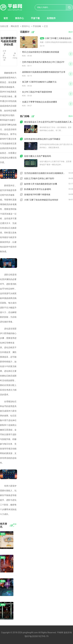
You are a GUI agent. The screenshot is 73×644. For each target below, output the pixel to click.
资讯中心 (19, 18)
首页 (6, 18)
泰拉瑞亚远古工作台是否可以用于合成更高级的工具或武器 (49, 122)
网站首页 (15, 26)
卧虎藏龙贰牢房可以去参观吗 (38, 189)
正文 (46, 26)
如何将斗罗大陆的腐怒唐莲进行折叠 (41, 184)
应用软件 (51, 18)
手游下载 (35, 18)
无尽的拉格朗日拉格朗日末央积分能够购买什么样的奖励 (46, 173)
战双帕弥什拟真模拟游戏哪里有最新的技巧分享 (44, 72)
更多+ (15, 525)
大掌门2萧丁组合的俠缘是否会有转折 (41, 200)
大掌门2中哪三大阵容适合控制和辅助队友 (59, 38)
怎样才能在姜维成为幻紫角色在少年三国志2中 (43, 62)
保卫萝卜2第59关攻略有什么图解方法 (39, 82)
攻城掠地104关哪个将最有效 (37, 194)
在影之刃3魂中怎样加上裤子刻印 (39, 178)
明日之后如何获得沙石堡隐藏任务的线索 (41, 52)
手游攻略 (37, 26)
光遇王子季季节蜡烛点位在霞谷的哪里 (40, 102)
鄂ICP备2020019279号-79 (36, 636)
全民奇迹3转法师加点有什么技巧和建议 (42, 139)
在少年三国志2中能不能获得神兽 (37, 92)
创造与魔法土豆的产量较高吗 (38, 156)
